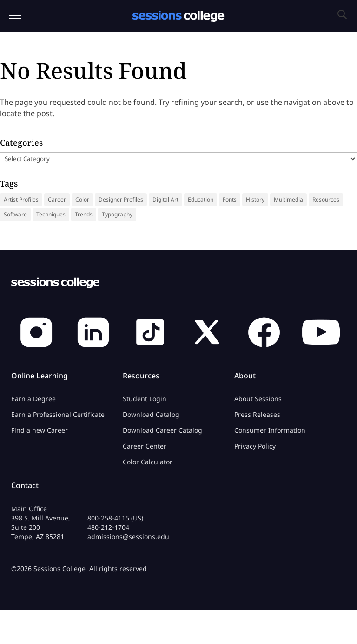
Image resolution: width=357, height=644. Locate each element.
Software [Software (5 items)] (15, 214)
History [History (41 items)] (255, 199)
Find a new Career (40, 430)
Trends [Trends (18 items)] (84, 214)
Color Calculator (148, 462)
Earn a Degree (33, 399)
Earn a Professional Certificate (58, 414)
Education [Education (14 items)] (201, 199)
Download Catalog (151, 414)
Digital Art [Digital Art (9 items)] (165, 199)
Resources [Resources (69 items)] (326, 199)
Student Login (145, 399)
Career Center (145, 446)
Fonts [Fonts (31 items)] (230, 199)
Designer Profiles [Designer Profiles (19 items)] (121, 199)
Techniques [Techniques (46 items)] (51, 214)
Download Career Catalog (162, 430)
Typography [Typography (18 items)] (117, 214)
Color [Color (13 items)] (82, 199)
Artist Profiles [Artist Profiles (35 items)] (21, 199)
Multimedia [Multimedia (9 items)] (288, 199)
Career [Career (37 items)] (57, 199)
